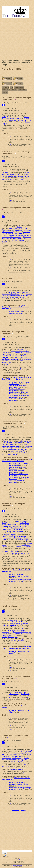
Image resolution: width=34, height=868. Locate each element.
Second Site (19, 865)
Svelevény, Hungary (25, 751)
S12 (11, 137)
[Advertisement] (17, 39)
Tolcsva (6, 441)
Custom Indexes (19, 87)
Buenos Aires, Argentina (22, 546)
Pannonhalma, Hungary (9, 552)
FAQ (12, 87)
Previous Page (22, 90)
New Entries (5, 87)
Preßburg (5, 117)
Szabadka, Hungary (12, 620)
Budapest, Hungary (8, 179)
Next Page (5, 92)
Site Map (14, 90)
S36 (11, 144)
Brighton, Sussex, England (14, 531)
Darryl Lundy (17, 860)
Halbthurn (6, 364)
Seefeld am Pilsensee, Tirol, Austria (15, 454)
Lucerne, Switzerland (17, 451)
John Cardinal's (13, 865)
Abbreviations (6, 90)
